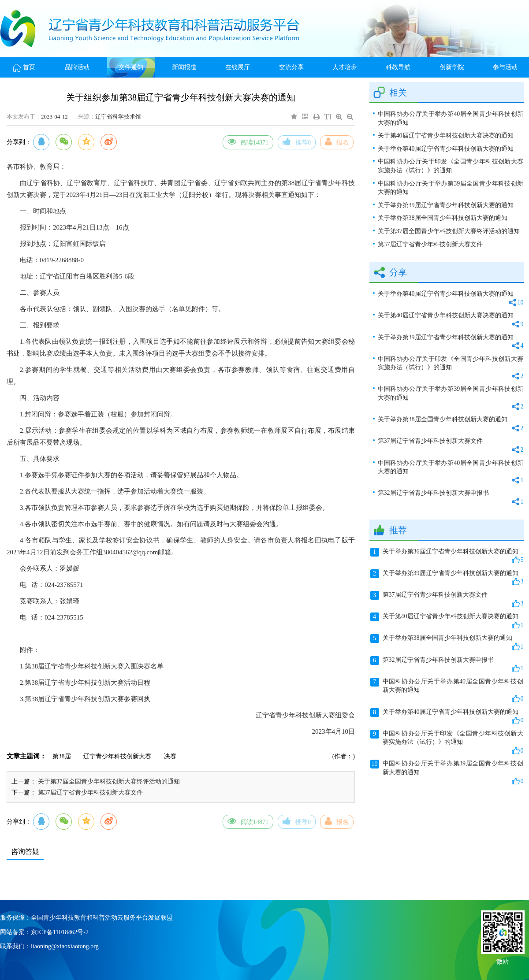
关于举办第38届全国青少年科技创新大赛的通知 (443, 218)
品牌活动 (77, 67)
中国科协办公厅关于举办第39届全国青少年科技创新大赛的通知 (451, 188)
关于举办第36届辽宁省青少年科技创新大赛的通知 (447, 556)
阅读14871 (248, 141)
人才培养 (345, 67)
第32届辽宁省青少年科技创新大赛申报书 (451, 498)
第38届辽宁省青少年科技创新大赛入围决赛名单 (94, 666)
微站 (503, 961)
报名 (337, 141)
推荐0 (297, 141)
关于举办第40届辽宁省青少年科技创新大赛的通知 (446, 149)
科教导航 (398, 67)
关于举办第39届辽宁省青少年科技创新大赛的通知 (446, 205)
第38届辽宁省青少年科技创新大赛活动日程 (88, 683)
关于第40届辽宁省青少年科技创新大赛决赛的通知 (446, 135)
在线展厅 (238, 67)
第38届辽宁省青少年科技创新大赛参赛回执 (88, 699)
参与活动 (505, 67)
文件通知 (131, 67)
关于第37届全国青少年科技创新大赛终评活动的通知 (109, 781)
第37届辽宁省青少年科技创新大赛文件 (90, 793)
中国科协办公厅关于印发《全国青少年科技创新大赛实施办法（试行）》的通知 (451, 166)
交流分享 (291, 67)
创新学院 (452, 67)
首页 (24, 67)
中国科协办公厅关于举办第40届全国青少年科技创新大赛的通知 (451, 118)
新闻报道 (184, 67)
